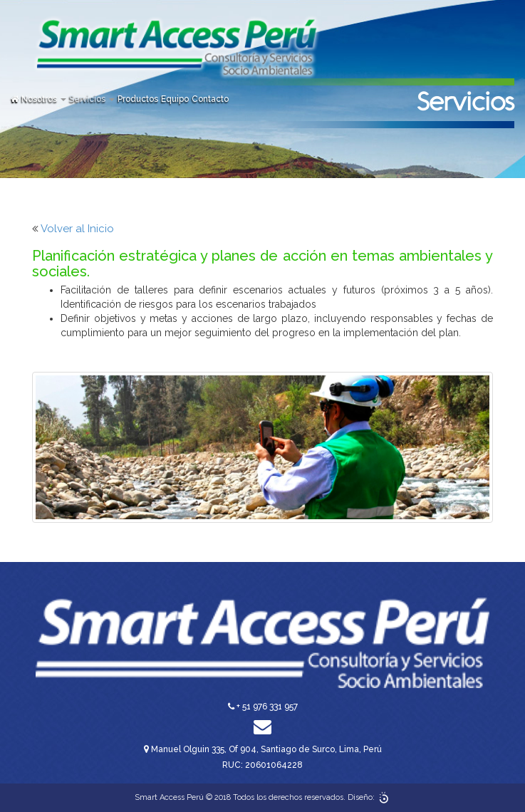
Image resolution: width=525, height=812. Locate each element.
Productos (138, 99)
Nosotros (44, 99)
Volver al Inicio (77, 229)
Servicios (92, 99)
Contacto (210, 99)
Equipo (175, 99)
